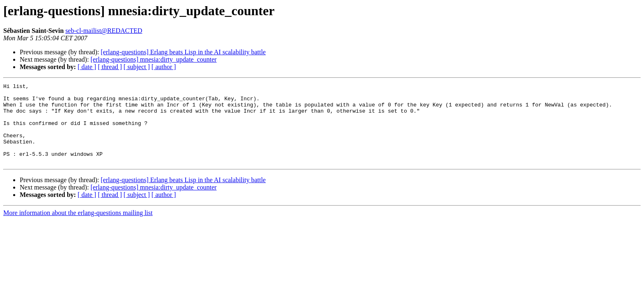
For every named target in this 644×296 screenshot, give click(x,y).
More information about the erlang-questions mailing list (78, 229)
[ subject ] (137, 67)
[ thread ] (110, 67)
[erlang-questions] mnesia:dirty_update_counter (153, 59)
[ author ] (164, 67)
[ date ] (87, 67)
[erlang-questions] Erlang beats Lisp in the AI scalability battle (183, 52)
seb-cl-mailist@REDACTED (104, 31)
